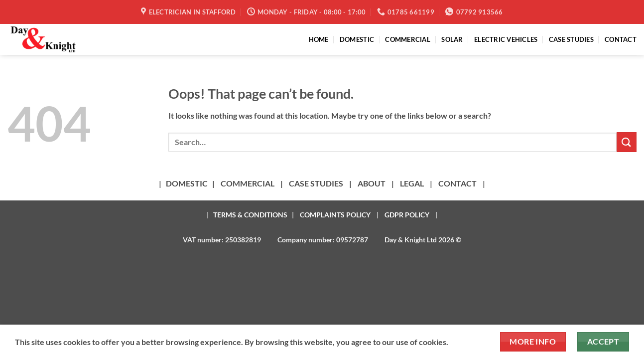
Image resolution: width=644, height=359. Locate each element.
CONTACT (621, 39)
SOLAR (452, 39)
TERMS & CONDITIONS (250, 215)
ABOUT (372, 183)
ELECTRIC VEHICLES (506, 39)
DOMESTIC (357, 39)
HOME (319, 39)
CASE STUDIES (571, 39)
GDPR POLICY (407, 215)
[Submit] (627, 142)
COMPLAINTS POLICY (335, 215)
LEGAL (412, 183)
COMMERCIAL (408, 39)
